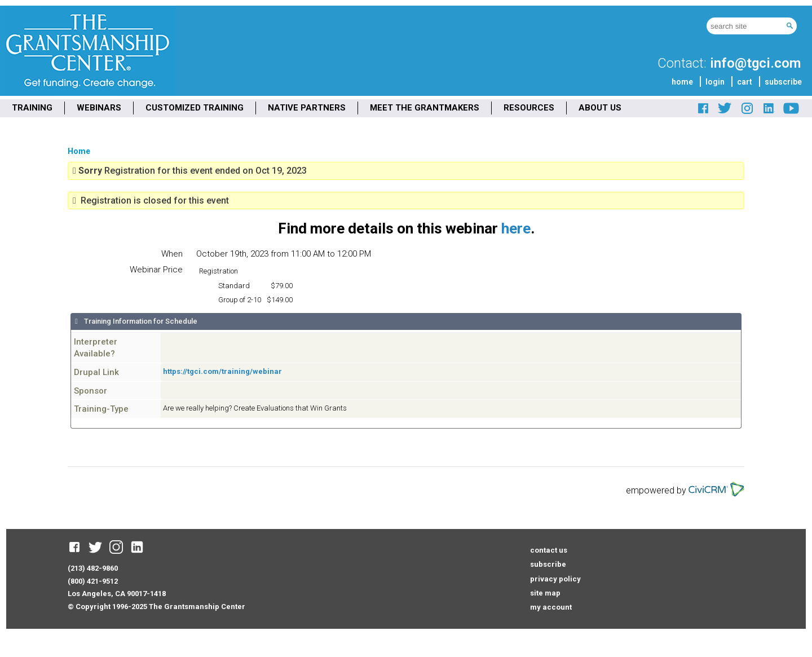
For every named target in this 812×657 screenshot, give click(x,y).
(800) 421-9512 (93, 581)
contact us (549, 550)
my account (551, 607)
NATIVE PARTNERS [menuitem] (307, 108)
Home (79, 151)
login (715, 82)
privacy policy (555, 579)
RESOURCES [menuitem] (529, 108)
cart (745, 82)
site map (545, 593)
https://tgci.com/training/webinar (222, 371)
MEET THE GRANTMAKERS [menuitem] (425, 108)
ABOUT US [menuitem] (600, 108)
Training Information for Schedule (140, 321)
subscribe (783, 82)
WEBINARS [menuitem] (99, 108)
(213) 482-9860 (93, 568)
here (516, 228)
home (682, 82)
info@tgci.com (755, 63)
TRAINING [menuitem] (32, 108)
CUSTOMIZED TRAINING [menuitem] (195, 108)
